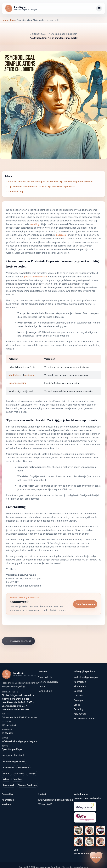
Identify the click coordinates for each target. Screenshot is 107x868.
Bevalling (17, 779)
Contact (7, 773)
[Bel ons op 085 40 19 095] (96, 858)
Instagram (7, 755)
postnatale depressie (35, 277)
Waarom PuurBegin (28, 785)
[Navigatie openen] (99, 8)
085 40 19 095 (45, 804)
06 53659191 (13, 582)
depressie (61, 235)
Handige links (45, 691)
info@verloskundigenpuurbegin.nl (24, 586)
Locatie (42, 686)
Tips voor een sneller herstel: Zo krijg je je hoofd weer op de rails (42, 187)
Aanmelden (9, 767)
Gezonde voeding (18, 383)
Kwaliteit (6, 804)
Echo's (6, 779)
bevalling (34, 224)
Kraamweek (9, 785)
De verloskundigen (48, 682)
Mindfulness (15, 375)
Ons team (19, 773)
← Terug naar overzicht (18, 641)
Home (5, 20)
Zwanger (32, 773)
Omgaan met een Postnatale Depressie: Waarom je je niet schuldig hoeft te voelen (51, 182)
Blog (12, 20)
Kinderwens (23, 767)
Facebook (19, 755)
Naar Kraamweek (85, 604)
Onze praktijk (45, 677)
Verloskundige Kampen (14, 762)
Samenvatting (16, 191)
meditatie (29, 375)
